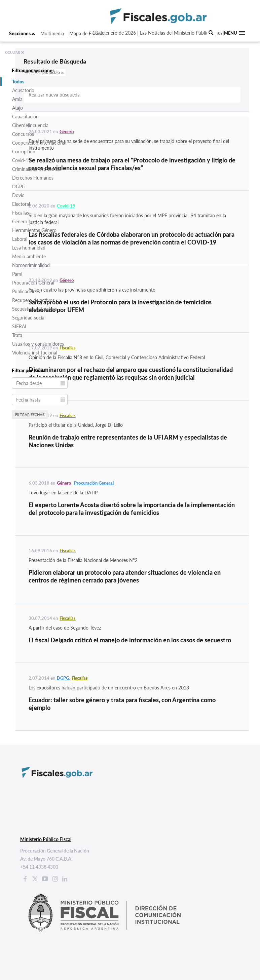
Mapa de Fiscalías (87, 33)
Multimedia (52, 33)
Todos (18, 82)
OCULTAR (15, 52)
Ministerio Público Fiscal (199, 33)
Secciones (22, 33)
